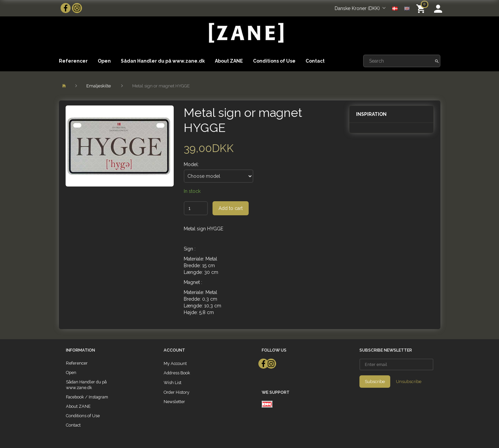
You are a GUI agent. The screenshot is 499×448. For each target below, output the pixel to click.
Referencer (73, 61)
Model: (191, 164)
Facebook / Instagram (87, 397)
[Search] (437, 61)
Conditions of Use (274, 61)
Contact (315, 61)
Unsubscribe (409, 382)
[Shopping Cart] (422, 8)
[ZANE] (245, 33)
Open (104, 61)
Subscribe (375, 382)
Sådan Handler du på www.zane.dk (163, 61)
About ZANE (229, 61)
